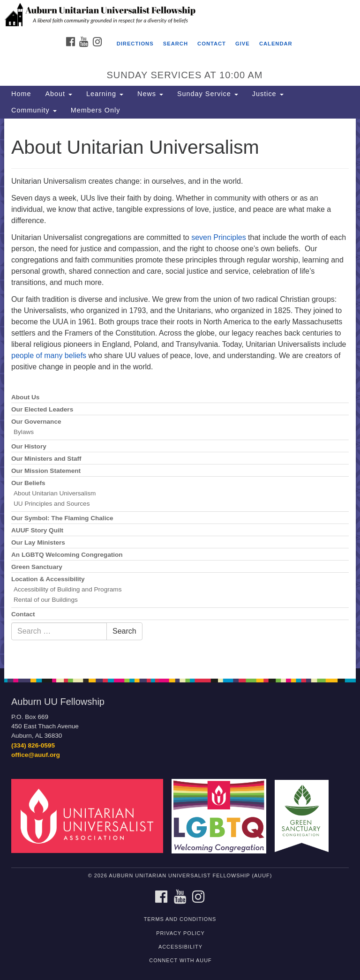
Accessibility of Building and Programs (67, 589)
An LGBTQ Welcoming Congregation (67, 555)
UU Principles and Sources (52, 504)
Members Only (96, 110)
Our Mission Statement (46, 471)
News (150, 94)
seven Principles (219, 237)
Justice (268, 94)
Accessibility (180, 947)
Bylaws (24, 432)
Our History (29, 446)
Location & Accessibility (48, 579)
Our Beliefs (28, 483)
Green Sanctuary (37, 567)
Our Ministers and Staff (46, 459)
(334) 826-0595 (33, 745)
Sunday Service (208, 94)
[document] (180, 393)
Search (176, 44)
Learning (105, 94)
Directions (135, 44)
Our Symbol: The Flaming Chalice (62, 518)
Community (34, 110)
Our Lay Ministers (38, 542)
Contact (212, 44)
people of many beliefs (49, 355)
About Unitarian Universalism (55, 493)
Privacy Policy (180, 933)
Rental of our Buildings (46, 600)
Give (243, 44)
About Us (25, 397)
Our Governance (36, 422)
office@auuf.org (36, 755)
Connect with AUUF (180, 960)
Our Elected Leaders (42, 409)
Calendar (276, 44)
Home (21, 94)
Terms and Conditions (180, 919)
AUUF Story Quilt (37, 530)
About (59, 94)
